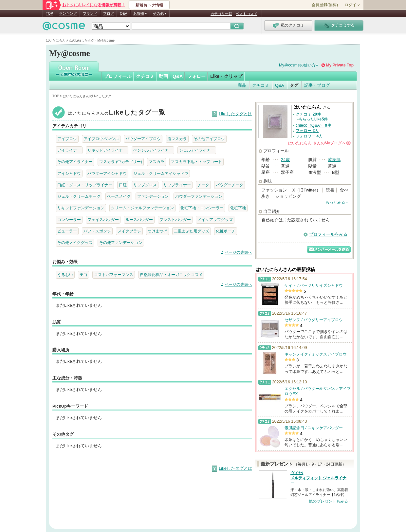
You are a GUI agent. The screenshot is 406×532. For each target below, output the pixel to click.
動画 (163, 76)
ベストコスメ (247, 14)
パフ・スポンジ (97, 231)
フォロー (196, 76)
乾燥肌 (334, 160)
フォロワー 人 (309, 136)
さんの (319, 143)
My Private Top (340, 65)
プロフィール (118, 76)
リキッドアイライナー (107, 150)
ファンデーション (153, 196)
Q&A (124, 13)
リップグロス (145, 185)
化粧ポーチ (226, 231)
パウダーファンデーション (199, 196)
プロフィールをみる (328, 234)
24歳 (285, 160)
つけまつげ (157, 231)
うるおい (65, 275)
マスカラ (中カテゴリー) (121, 162)
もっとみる (335, 202)
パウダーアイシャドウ (107, 173)
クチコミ (145, 76)
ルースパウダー (139, 220)
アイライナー (69, 150)
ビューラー (67, 231)
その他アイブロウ (209, 139)
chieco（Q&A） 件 (313, 125)
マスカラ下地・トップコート (196, 162)
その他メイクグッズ (75, 242)
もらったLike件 (313, 119)
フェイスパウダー (103, 220)
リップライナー (177, 185)
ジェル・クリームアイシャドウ (161, 173)
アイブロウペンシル (101, 139)
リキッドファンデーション (81, 208)
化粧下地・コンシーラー (202, 208)
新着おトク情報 (149, 5)
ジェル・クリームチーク (79, 196)
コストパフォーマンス (114, 275)
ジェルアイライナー (197, 150)
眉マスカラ (177, 139)
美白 (83, 275)
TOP (49, 13)
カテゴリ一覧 (221, 14)
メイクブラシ (129, 231)
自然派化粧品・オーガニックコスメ (171, 275)
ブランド (90, 13)
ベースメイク (119, 196)
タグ (294, 85)
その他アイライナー (75, 162)
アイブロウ (67, 139)
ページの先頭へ (238, 252)
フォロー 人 (307, 131)
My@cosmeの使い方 (297, 65)
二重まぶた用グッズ (192, 231)
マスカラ (157, 162)
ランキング (68, 13)
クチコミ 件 (308, 114)
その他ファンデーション (121, 242)
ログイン (352, 5)
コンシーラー (69, 220)
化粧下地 (238, 208)
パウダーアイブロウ (143, 139)
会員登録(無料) (325, 5)
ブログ (109, 13)
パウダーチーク (230, 185)
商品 (242, 85)
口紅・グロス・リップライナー (85, 185)
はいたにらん (307, 107)
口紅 (123, 185)
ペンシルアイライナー (153, 150)
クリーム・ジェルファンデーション (142, 208)
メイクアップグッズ (215, 220)
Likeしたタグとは (235, 114)
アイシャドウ (69, 173)
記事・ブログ (317, 85)
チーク (203, 185)
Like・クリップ (226, 76)
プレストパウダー (175, 220)
